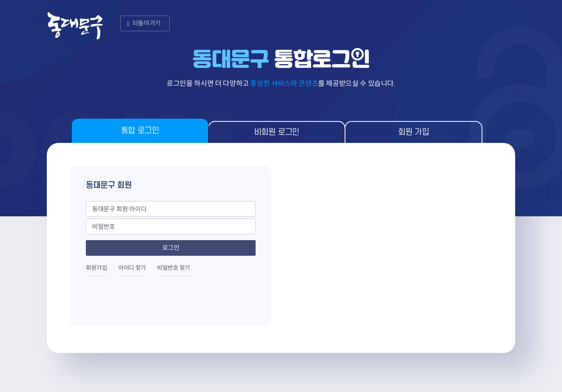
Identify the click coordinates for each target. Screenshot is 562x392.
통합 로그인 (140, 131)
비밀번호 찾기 (173, 268)
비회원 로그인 (277, 132)
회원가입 (97, 268)
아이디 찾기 (132, 268)
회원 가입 (413, 132)
